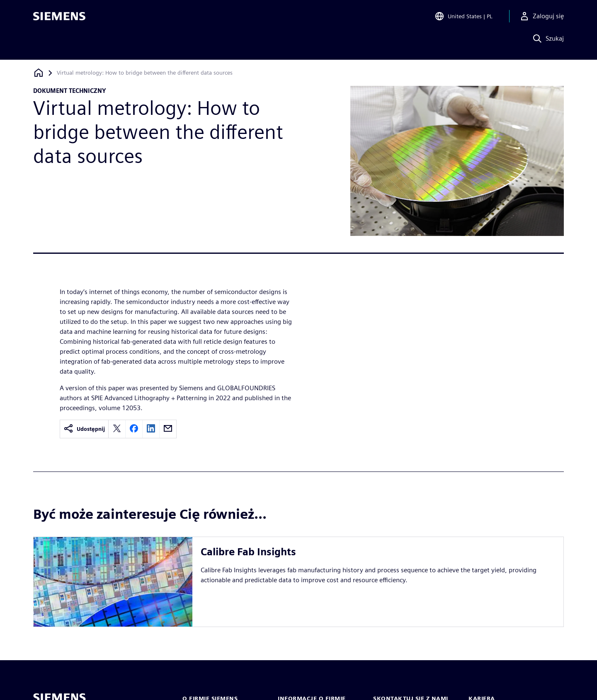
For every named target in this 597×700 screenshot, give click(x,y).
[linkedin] (151, 429)
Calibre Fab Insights (248, 552)
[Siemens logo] (59, 18)
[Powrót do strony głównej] (39, 73)
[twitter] (117, 429)
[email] (168, 429)
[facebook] (134, 429)
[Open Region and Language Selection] (464, 18)
